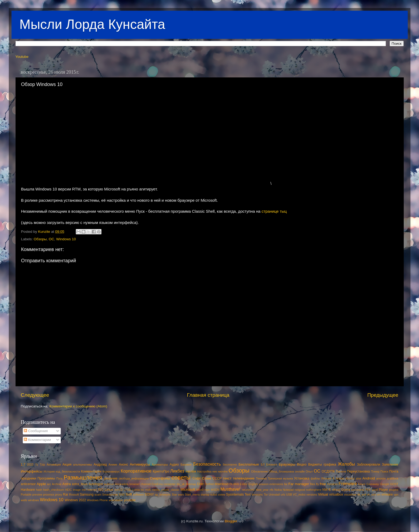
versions (312, 494)
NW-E (327, 490)
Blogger (231, 521)
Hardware (28, 490)
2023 (30, 464)
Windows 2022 (76, 500)
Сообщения (36, 431)
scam (98, 494)
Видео (302, 464)
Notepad (288, 490)
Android (369, 478)
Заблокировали (369, 464)
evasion (264, 484)
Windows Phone (97, 500)
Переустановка (358, 471)
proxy (59, 494)
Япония (326, 478)
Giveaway (373, 484)
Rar (66, 494)
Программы (46, 478)
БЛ (263, 464)
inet (84, 490)
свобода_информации (134, 478)
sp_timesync (163, 494)
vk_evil (362, 494)
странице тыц (274, 211)
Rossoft (74, 494)
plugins (394, 490)
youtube (130, 500)
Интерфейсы (32, 471)
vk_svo (371, 494)
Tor (266, 494)
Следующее (35, 395)
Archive (57, 484)
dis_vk (181, 484)
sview (222, 494)
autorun (109, 484)
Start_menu (192, 494)
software (139, 494)
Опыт (309, 471)
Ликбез (177, 471)
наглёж (191, 471)
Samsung (87, 494)
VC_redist (299, 494)
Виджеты (315, 464)
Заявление (390, 464)
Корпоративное (136, 471)
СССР (217, 478)
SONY (149, 494)
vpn (396, 494)
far (286, 484)
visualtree (350, 494)
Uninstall (274, 494)
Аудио (174, 464)
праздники (29, 478)
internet (92, 490)
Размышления (83, 477)
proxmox (49, 494)
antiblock (393, 478)
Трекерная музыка (280, 478)
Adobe (340, 478)
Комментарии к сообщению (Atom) (78, 406)
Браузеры (287, 464)
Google (385, 484)
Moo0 (200, 490)
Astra (67, 484)
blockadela (122, 484)
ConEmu (157, 484)
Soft (129, 494)
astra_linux (80, 484)
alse (359, 478)
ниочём (223, 471)
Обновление (259, 471)
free (323, 484)
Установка (302, 478)
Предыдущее (383, 395)
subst (214, 494)
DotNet (209, 484)
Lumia (136, 490)
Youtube (22, 57)
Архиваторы (160, 464)
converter (170, 484)
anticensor (28, 484)
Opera (346, 490)
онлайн (300, 471)
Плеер (375, 471)
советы (181, 477)
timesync (257, 494)
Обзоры (40, 239)
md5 (148, 490)
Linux (109, 490)
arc (49, 484)
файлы (315, 478)
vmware (387, 494)
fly (318, 484)
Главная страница (208, 395)
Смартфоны (160, 478)
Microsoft (188, 490)
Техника (261, 478)
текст (227, 478)
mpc (207, 490)
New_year (262, 490)
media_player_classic (166, 490)
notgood (300, 490)
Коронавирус (111, 471)
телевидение (244, 478)
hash (39, 490)
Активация (54, 464)
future (362, 484)
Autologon (96, 484)
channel (146, 484)
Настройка (204, 471)
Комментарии (37, 440)
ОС (51, 239)
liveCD (119, 490)
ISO (101, 490)
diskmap (191, 484)
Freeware (348, 484)
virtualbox (336, 494)
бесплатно (230, 464)
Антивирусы (140, 464)
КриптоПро (161, 471)
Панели (341, 471)
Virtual (323, 494)
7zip (42, 464)
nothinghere (314, 490)
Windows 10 (66, 239)
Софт (197, 478)
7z (37, 464)
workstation (116, 500)
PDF (368, 490)
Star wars (178, 494)
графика (330, 464)
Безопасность (207, 464)
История (49, 471)
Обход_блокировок (282, 471)
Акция (67, 464)
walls (24, 500)
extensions (276, 484)
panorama (358, 490)
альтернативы (82, 464)
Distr (200, 484)
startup (205, 494)
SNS (122, 494)
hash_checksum (54, 490)
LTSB (127, 490)
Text (248, 494)
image (77, 490)
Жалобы (346, 464)
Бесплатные (249, 464)
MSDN (215, 490)
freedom (333, 484)
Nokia (278, 490)
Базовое (186, 464)
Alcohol (350, 478)
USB (289, 494)
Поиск (384, 471)
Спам (206, 478)
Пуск (59, 478)
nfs (271, 490)
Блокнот (272, 464)
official (336, 490)
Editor (244, 484)
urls (283, 494)
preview (37, 494)
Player (383, 490)
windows (34, 500)
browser (134, 484)
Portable (26, 494)
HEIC (69, 490)
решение (111, 478)
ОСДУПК (328, 471)
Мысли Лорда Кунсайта (92, 24)
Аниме (113, 464)
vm (379, 494)
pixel (375, 490)
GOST (394, 484)
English (253, 484)
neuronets (248, 490)
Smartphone (110, 494)
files (313, 484)
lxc (143, 490)
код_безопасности (68, 471)
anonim (381, 478)
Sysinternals (235, 494)
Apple (41, 484)
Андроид (100, 464)
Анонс (123, 464)
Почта (394, 471)
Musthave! (230, 489)
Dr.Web (234, 484)
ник (215, 471)
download (222, 484)
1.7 (23, 464)
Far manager (299, 484)
